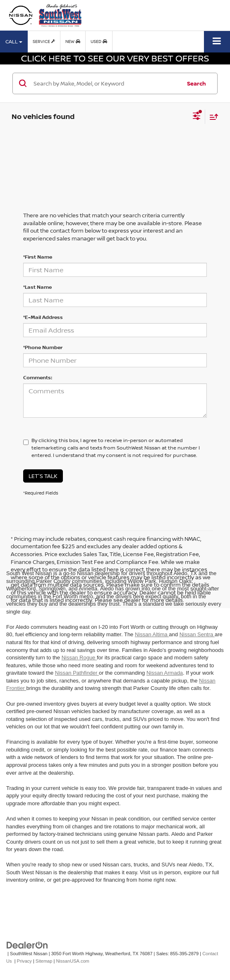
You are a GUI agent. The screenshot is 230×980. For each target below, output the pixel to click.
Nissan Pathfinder (77, 673)
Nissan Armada (165, 673)
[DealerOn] (27, 945)
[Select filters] (197, 117)
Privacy (24, 961)
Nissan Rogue (79, 658)
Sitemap (44, 961)
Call (14, 42)
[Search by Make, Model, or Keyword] (106, 83)
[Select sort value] (212, 117)
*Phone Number (43, 347)
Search (196, 83)
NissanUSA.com (72, 961)
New (73, 41)
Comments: (38, 377)
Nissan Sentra (197, 634)
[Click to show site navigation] (217, 42)
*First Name (38, 257)
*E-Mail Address (43, 317)
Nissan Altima (152, 634)
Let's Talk (43, 476)
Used (99, 41)
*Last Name (37, 287)
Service (44, 41)
